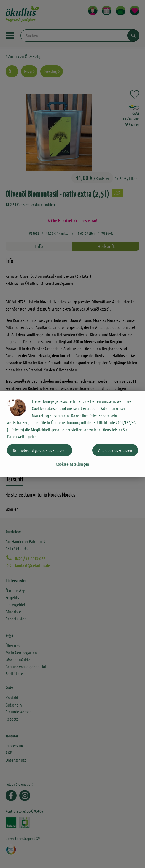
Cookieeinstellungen (72, 464)
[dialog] (72, 434)
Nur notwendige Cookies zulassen (40, 450)
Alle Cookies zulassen (115, 450)
